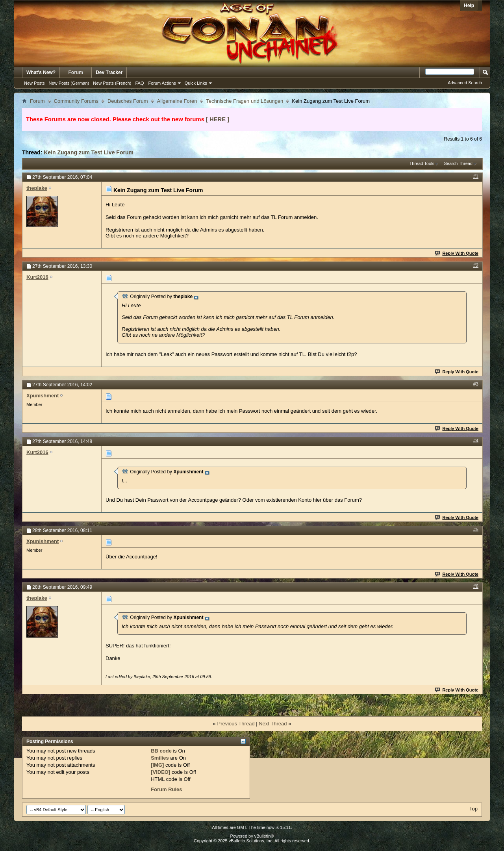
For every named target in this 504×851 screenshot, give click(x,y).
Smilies (160, 758)
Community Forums (76, 101)
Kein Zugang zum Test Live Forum (89, 152)
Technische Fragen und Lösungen (245, 101)
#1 (476, 176)
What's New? (41, 72)
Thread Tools (422, 163)
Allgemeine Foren (177, 101)
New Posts (34, 83)
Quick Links (196, 83)
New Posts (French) (112, 83)
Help (469, 6)
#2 (476, 265)
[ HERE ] (218, 119)
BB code (161, 751)
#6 (476, 586)
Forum (76, 72)
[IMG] (157, 765)
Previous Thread (236, 724)
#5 (476, 530)
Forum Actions (162, 83)
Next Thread (273, 724)
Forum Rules (166, 789)
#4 (476, 441)
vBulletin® (264, 836)
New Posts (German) (69, 83)
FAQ (139, 83)
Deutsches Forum (128, 101)
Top (473, 809)
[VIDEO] (160, 772)
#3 (476, 384)
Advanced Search (465, 83)
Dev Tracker (109, 72)
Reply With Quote (457, 253)
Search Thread (458, 163)
